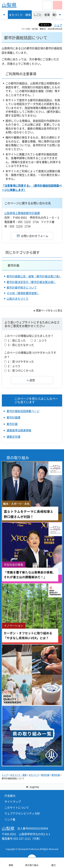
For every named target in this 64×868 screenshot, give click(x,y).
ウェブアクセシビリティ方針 (22, 813)
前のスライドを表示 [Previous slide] (4, 15)
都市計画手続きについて (22, 287)
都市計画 (13, 265)
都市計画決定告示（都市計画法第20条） (31, 282)
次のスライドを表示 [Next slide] (60, 15)
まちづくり (34, 775)
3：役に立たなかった (21, 345)
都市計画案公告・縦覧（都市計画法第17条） (34, 276)
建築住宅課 (13, 437)
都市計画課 (13, 417)
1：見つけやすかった (21, 361)
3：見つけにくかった (21, 370)
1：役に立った (17, 340)
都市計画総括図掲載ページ (23, 411)
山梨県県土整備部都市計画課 (22, 213)
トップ (5, 775)
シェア (58, 25)
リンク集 (10, 819)
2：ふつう (41, 340)
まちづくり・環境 (18, 775)
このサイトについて (17, 807)
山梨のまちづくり (18, 299)
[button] (47, 5)
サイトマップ (13, 801)
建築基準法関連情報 (19, 430)
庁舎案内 (10, 796)
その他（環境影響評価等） (23, 293)
